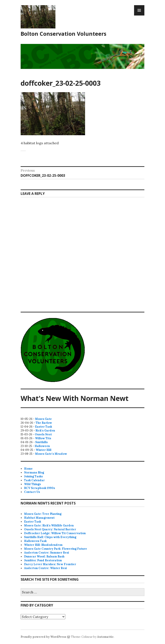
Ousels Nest (43, 434)
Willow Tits (43, 438)
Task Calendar (34, 480)
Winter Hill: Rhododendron (43, 545)
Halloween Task (35, 541)
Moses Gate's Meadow (51, 454)
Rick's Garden (45, 431)
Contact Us (32, 492)
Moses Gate (43, 419)
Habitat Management (39, 518)
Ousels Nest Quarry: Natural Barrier (50, 529)
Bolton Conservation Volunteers (63, 34)
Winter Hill (44, 450)
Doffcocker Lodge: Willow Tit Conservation (55, 533)
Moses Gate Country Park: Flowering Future (56, 549)
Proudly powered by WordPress (43, 637)
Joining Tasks (33, 476)
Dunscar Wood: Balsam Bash (44, 556)
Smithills (41, 442)
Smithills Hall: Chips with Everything (50, 537)
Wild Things (32, 484)
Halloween (42, 446)
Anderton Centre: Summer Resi (47, 553)
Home (28, 469)
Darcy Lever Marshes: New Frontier (50, 564)
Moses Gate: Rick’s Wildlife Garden (49, 525)
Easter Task (44, 427)
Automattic (105, 637)
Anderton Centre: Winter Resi (45, 568)
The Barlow (44, 423)
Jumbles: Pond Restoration (43, 560)
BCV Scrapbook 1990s (40, 488)
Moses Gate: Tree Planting (43, 514)
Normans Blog (34, 473)
